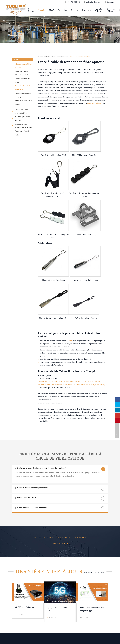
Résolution (62, 10)
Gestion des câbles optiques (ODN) (22, 111)
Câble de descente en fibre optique (22, 80)
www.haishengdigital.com (97, 632)
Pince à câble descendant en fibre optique (23, 88)
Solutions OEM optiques (45, 601)
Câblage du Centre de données (47, 604)
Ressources (86, 10)
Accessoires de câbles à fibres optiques (23, 102)
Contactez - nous (111, 10)
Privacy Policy (76, 633)
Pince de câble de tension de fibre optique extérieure (23, 95)
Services (74, 10)
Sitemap (73, 630)
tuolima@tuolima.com (96, 601)
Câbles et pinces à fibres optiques (24, 66)
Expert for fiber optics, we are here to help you (60, 474)
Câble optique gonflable (22, 75)
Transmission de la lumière (46, 608)
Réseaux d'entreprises (44, 598)
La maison (31, 10)
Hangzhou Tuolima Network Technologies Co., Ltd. (44, 630)
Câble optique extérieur (21, 71)
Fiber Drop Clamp (94, 103)
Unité (51, 10)
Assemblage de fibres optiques (23, 118)
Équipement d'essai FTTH (22, 133)
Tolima (70, 276)
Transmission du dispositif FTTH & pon (23, 126)
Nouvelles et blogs (99, 10)
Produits (42, 10)
